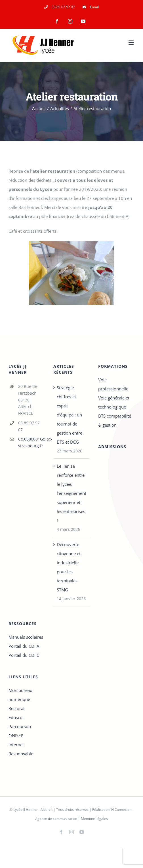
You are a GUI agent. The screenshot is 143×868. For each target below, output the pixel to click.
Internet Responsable (21, 749)
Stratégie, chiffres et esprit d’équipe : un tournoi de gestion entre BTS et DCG (70, 415)
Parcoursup (20, 726)
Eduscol (16, 717)
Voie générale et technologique (114, 402)
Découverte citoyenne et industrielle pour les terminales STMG (69, 567)
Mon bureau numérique (20, 695)
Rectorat (17, 708)
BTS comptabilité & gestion (115, 420)
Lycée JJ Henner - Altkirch (33, 810)
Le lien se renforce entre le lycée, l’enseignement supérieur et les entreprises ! (71, 493)
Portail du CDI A (24, 646)
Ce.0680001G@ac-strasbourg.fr (31, 442)
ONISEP (16, 736)
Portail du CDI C (24, 655)
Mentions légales (94, 819)
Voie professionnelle (113, 384)
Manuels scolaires (26, 637)
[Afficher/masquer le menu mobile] (132, 43)
